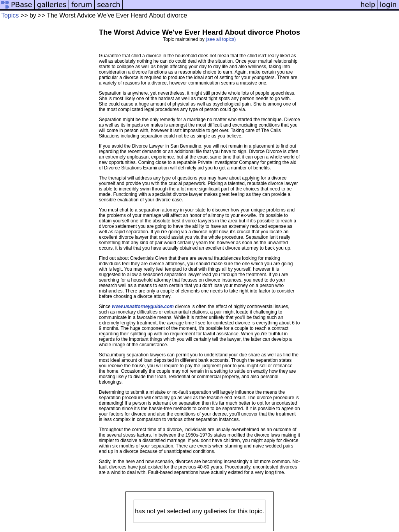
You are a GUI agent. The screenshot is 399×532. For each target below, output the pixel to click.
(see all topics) (221, 39)
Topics (10, 15)
